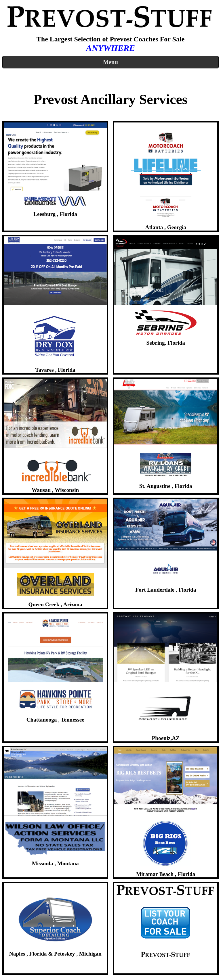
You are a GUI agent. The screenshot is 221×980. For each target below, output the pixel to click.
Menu (110, 62)
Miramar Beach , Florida (166, 874)
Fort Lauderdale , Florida (166, 590)
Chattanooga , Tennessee (55, 720)
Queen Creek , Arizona (55, 604)
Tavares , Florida (55, 370)
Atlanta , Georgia (166, 227)
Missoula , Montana (55, 863)
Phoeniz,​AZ (166, 738)
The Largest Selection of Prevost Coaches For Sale (110, 39)
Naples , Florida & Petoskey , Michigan (55, 954)
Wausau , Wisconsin (55, 490)
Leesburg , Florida (55, 214)
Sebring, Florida (166, 343)
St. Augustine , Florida (166, 486)
